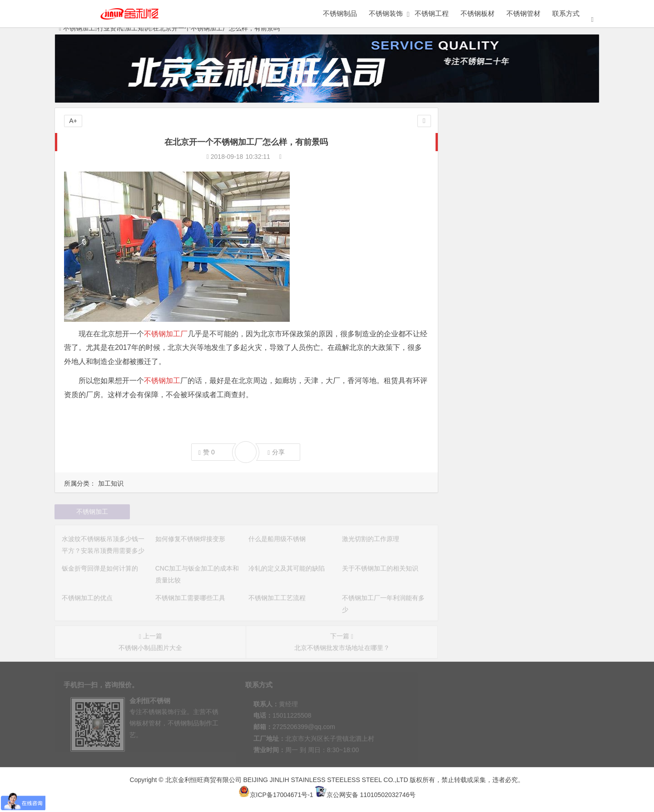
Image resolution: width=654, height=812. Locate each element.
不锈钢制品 (340, 13)
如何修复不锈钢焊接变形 (488, 223)
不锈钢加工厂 (166, 334)
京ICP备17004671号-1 (276, 795)
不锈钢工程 (432, 13)
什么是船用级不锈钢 (482, 236)
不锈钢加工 (162, 381)
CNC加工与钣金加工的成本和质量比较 (508, 274)
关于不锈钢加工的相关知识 (491, 299)
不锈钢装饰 (386, 13)
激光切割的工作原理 (482, 248)
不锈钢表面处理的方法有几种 (495, 426)
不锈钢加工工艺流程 (482, 337)
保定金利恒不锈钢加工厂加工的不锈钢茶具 (514, 375)
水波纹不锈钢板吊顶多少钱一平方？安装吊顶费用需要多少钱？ (542, 210)
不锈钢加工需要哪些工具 (488, 325)
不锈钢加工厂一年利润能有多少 (498, 350)
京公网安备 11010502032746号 (366, 795)
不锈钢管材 (523, 13)
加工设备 (487, 141)
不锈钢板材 (478, 13)
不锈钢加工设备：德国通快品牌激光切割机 (514, 388)
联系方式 (566, 13)
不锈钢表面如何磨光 (482, 439)
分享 (276, 452)
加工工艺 (556, 141)
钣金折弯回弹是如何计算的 (491, 261)
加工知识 (111, 483)
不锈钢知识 (487, 159)
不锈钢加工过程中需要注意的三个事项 (507, 413)
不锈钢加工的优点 (479, 312)
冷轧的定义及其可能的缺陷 (491, 286)
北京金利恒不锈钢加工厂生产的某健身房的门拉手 (523, 363)
